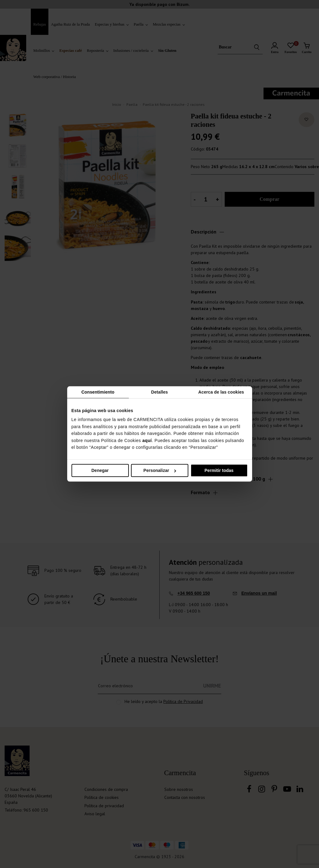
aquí (147, 440)
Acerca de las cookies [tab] (221, 392)
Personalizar (160, 471)
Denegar (100, 471)
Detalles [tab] (159, 392)
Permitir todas (219, 471)
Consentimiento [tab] (98, 392)
